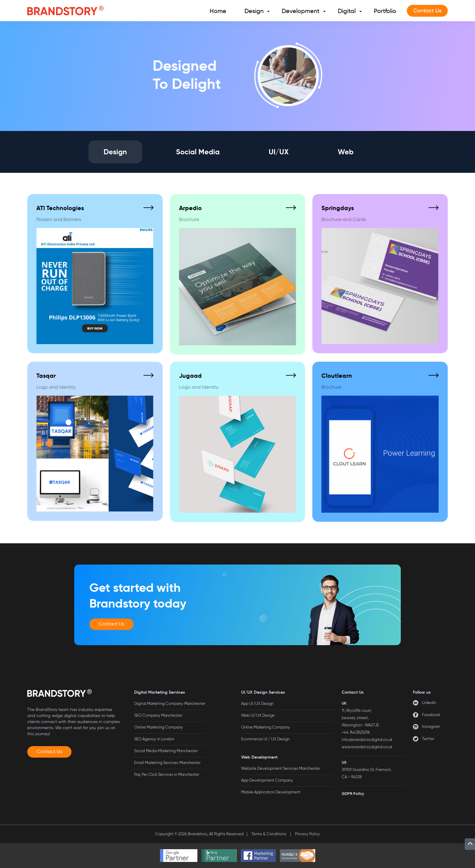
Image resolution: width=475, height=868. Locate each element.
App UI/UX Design (257, 704)
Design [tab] (115, 152)
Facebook (431, 715)
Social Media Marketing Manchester (166, 751)
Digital (347, 11)
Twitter (428, 739)
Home (218, 11)
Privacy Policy (307, 834)
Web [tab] (346, 152)
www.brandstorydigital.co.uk (367, 747)
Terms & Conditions (269, 834)
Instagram (431, 727)
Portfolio (385, 11)
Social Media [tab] (198, 152)
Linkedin (429, 703)
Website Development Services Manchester (281, 768)
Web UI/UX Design (258, 715)
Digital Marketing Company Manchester (170, 704)
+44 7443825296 (356, 732)
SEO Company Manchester (158, 715)
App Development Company (267, 780)
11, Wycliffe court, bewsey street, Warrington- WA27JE (360, 718)
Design (254, 11)
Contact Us (427, 11)
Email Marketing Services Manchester (167, 763)
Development (301, 11)
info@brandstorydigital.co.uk (367, 740)
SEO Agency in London (154, 739)
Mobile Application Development (271, 792)
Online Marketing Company (159, 727)
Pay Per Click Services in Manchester (167, 774)
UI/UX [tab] (279, 152)
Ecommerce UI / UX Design (265, 739)
